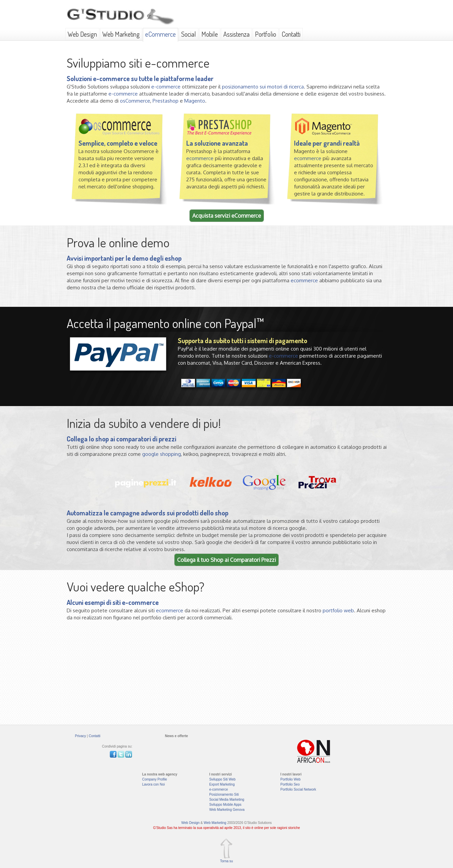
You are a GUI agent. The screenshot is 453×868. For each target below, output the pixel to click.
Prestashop (166, 101)
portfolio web (338, 610)
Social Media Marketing (227, 800)
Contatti (291, 34)
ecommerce (200, 158)
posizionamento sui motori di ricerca (263, 87)
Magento (195, 101)
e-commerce (166, 87)
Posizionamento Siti (224, 794)
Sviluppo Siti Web (222, 779)
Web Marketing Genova (227, 810)
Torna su (226, 861)
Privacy (81, 736)
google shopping (161, 454)
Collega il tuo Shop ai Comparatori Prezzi (226, 560)
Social (189, 34)
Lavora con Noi (153, 784)
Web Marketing (121, 34)
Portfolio (266, 34)
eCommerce (160, 34)
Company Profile (155, 779)
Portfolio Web (290, 779)
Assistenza (236, 34)
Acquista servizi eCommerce (227, 216)
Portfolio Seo (290, 784)
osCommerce (135, 101)
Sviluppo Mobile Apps (225, 805)
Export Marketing (222, 784)
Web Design (82, 34)
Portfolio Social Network (298, 789)
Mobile (210, 34)
